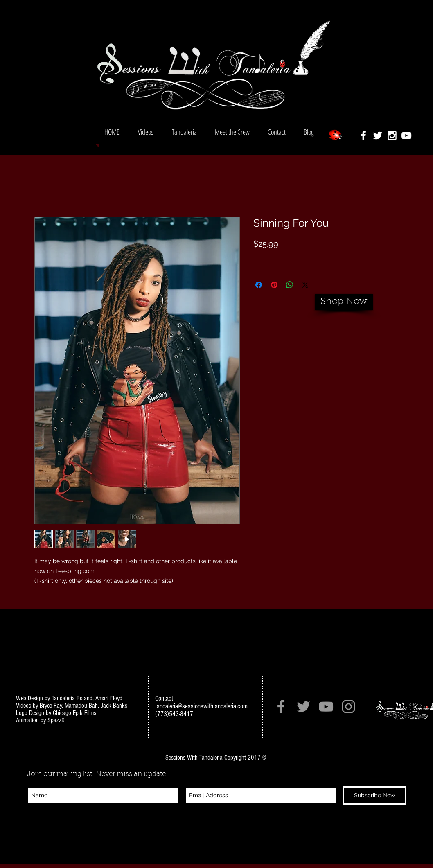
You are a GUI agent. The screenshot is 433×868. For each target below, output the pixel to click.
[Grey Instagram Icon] (348, 707)
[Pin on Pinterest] (274, 285)
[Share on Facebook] (259, 285)
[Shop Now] (344, 302)
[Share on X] (305, 285)
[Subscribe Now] (374, 795)
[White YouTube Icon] (406, 135)
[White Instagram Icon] (392, 135)
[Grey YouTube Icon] (326, 707)
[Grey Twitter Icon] (303, 707)
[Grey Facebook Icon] (281, 707)
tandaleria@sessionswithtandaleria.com (201, 706)
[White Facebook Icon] (363, 135)
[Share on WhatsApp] (290, 285)
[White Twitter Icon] (378, 135)
